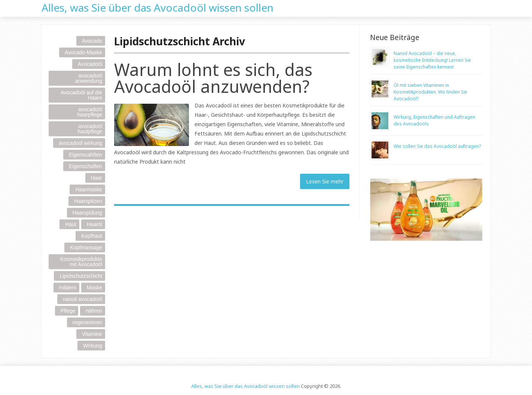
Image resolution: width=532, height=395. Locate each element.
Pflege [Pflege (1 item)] (68, 311)
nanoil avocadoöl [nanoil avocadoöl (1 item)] (82, 299)
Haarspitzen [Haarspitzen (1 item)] (88, 201)
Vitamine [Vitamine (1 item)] (92, 334)
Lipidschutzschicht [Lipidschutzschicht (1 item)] (81, 276)
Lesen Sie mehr (325, 181)
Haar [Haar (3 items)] (97, 178)
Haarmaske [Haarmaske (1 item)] (89, 189)
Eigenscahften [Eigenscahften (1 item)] (85, 155)
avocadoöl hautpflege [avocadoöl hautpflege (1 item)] (90, 129)
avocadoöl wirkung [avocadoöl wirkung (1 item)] (80, 143)
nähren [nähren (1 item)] (94, 311)
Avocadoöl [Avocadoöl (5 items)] (90, 64)
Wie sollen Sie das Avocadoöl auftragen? (437, 146)
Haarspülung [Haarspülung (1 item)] (87, 213)
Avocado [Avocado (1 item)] (92, 41)
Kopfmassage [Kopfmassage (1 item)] (86, 247)
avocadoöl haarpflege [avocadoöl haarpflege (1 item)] (90, 112)
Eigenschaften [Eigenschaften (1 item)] (85, 166)
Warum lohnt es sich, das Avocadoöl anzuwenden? (213, 78)
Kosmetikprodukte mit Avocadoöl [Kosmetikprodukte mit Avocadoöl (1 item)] (81, 262)
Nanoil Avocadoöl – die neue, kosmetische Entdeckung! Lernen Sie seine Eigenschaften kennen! (432, 60)
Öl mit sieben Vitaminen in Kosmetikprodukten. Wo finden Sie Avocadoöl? (430, 92)
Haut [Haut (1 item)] (71, 224)
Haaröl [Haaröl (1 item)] (94, 224)
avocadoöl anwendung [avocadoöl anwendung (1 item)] (89, 78)
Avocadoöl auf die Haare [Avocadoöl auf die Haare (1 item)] (81, 95)
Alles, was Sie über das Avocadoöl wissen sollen (158, 7)
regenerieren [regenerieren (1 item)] (87, 322)
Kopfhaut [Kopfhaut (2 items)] (92, 236)
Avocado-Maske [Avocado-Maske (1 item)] (83, 52)
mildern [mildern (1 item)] (68, 288)
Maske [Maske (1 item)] (94, 288)
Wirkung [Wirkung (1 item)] (93, 346)
